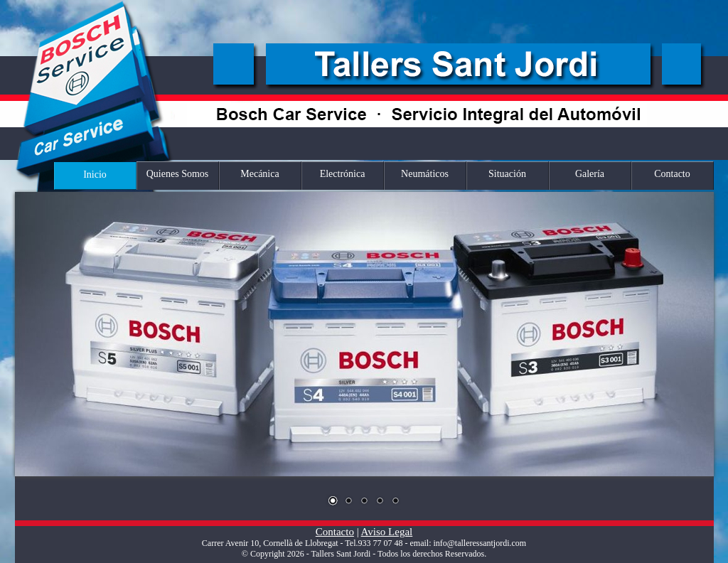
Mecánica (259, 174)
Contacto (672, 174)
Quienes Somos (178, 174)
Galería (590, 174)
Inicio (95, 175)
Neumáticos (425, 174)
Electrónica (343, 174)
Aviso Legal (387, 532)
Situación (507, 174)
